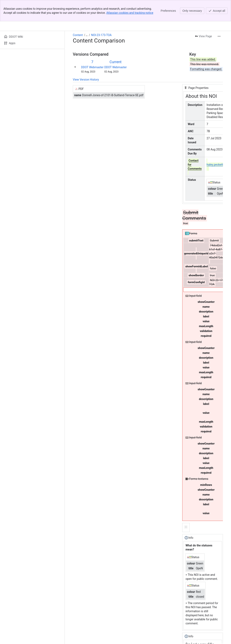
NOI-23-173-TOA (101, 14)
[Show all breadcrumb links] (87, 14)
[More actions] (219, 15)
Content (78, 14)
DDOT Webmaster (92, 46)
